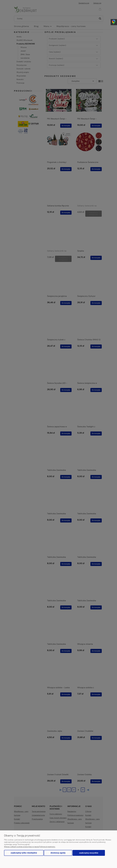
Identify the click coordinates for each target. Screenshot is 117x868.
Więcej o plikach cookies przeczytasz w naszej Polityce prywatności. (30, 847)
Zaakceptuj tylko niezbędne (24, 853)
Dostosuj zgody (58, 853)
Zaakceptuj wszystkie (89, 853)
